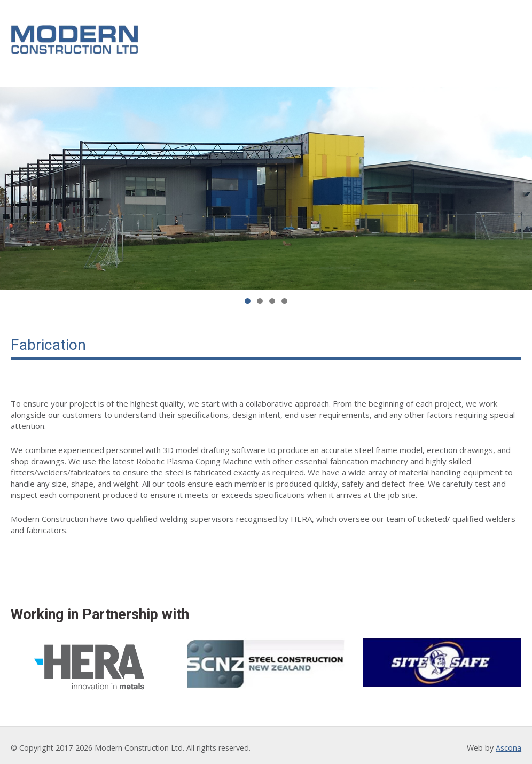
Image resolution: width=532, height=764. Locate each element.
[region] (266, 182)
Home (180, 39)
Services (282, 39)
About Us (227, 39)
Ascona (508, 742)
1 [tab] (248, 295)
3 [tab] (272, 295)
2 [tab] (260, 295)
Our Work (339, 39)
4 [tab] (284, 295)
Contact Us (480, 39)
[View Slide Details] (266, 182)
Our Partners (407, 39)
